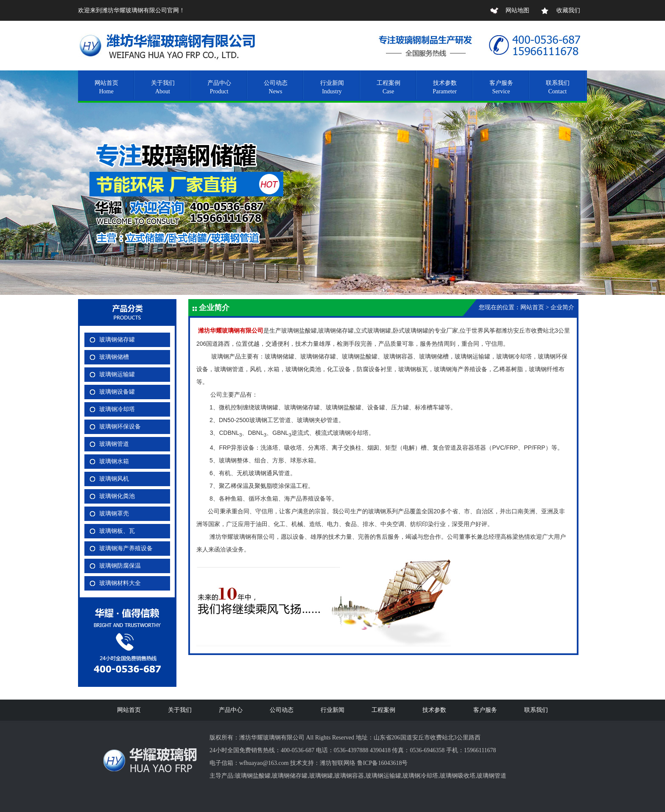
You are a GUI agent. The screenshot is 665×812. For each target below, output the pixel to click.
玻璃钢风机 (114, 479)
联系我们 (536, 710)
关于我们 (180, 710)
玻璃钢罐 (321, 776)
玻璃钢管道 (114, 444)
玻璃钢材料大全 (120, 583)
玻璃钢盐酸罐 (253, 776)
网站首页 (129, 710)
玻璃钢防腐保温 (120, 566)
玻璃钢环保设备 (120, 427)
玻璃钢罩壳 (114, 514)
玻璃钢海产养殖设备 (126, 548)
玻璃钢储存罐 (117, 340)
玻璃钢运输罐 (117, 374)
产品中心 (231, 710)
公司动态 (282, 710)
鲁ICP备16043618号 (383, 763)
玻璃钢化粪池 (117, 496)
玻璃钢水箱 (114, 461)
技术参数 (434, 710)
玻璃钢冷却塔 (117, 409)
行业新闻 (332, 710)
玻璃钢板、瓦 (117, 531)
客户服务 (485, 710)
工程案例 (383, 710)
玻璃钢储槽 (114, 357)
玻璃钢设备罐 (117, 392)
